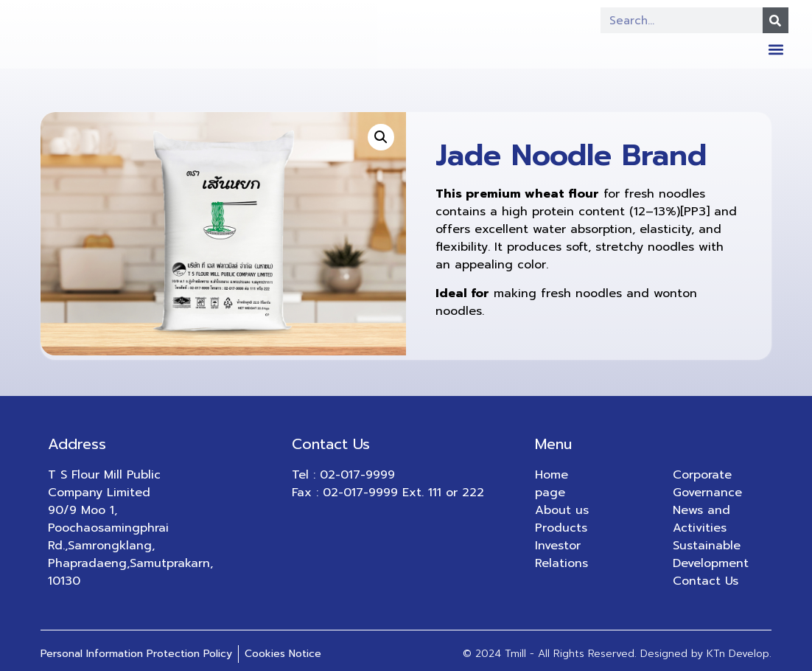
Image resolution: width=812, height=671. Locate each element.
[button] (776, 49)
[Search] (776, 20)
